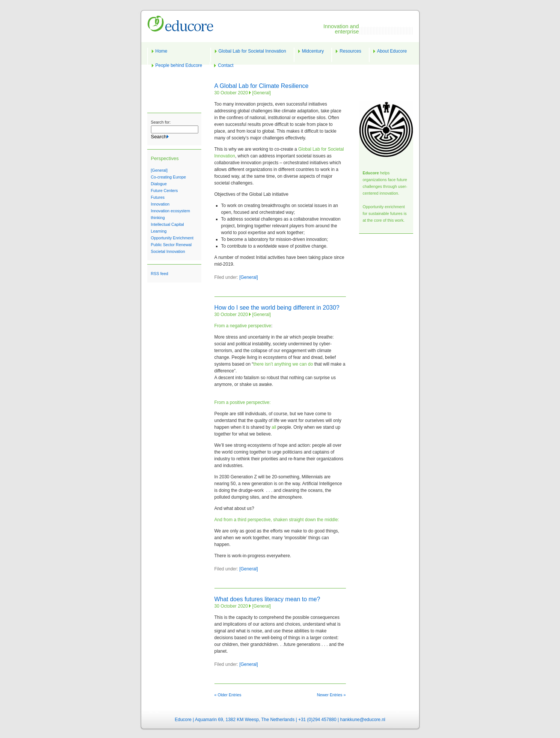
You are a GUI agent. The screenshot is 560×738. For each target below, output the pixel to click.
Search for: (161, 122)
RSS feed (160, 274)
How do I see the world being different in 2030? (277, 308)
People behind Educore (179, 65)
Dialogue (159, 184)
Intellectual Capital (168, 224)
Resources (350, 51)
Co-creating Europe (169, 177)
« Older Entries (228, 695)
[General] (159, 170)
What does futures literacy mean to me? (267, 599)
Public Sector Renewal (171, 245)
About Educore (392, 51)
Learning (159, 231)
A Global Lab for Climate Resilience (262, 86)
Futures (158, 197)
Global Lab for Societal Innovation (252, 51)
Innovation (160, 204)
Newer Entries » (331, 695)
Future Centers (165, 191)
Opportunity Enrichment (172, 238)
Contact (226, 65)
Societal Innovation (168, 251)
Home (162, 51)
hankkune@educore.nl (362, 720)
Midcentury (313, 51)
